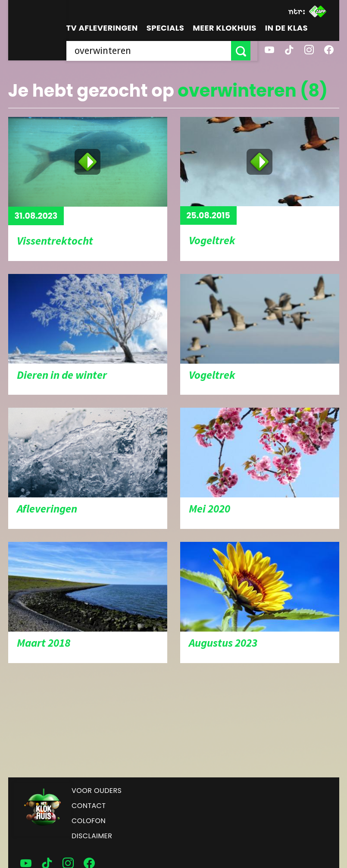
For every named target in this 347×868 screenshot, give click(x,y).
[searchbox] (152, 51)
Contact (89, 806)
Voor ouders (97, 791)
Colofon (89, 821)
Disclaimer (92, 836)
